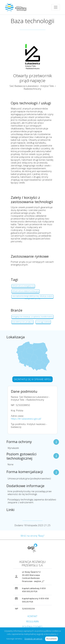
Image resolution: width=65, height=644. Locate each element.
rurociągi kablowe (43, 322)
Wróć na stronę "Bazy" (32, 536)
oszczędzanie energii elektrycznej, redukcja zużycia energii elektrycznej (33, 297)
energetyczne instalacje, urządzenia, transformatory (32, 317)
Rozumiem (52, 639)
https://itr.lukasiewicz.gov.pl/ (26, 419)
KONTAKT (32, 616)
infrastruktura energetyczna (23, 286)
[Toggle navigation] (56, 7)
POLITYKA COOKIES (32, 627)
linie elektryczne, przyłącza (23, 322)
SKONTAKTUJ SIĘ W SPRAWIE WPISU (32, 379)
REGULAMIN (32, 621)
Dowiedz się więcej (34, 639)
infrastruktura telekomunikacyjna (26, 291)
